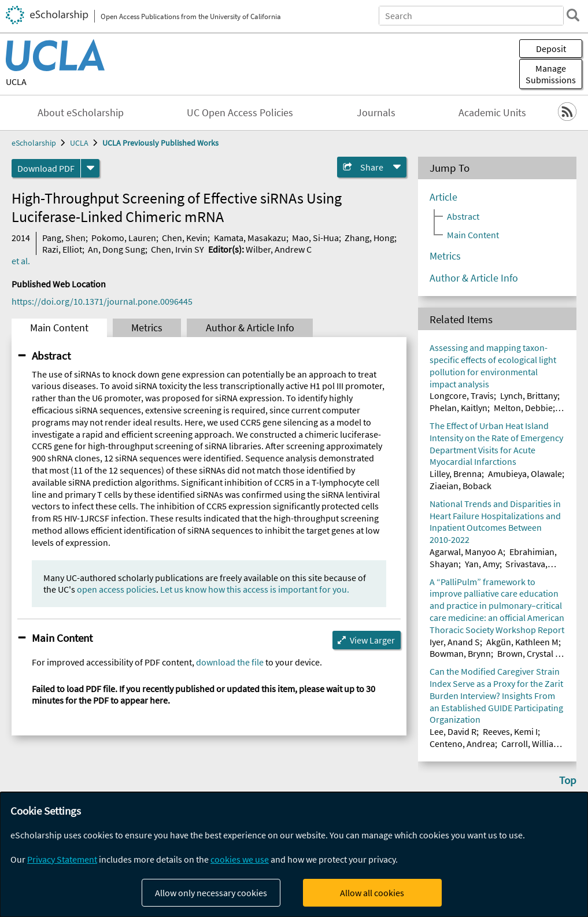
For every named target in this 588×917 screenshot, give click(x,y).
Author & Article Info (250, 328)
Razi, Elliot (62, 249)
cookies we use (240, 859)
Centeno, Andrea (462, 744)
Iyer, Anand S (455, 642)
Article (443, 197)
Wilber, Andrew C (279, 249)
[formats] (90, 168)
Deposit (551, 49)
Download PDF (46, 168)
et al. (21, 261)
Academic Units (492, 113)
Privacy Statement (62, 859)
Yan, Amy (482, 564)
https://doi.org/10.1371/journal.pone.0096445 (102, 301)
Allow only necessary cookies (211, 893)
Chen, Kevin (185, 238)
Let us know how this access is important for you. (255, 589)
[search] (573, 15)
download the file (230, 662)
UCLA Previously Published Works (160, 143)
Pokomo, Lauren (124, 238)
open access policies (117, 589)
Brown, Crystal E (528, 653)
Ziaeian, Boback (461, 486)
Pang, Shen (64, 238)
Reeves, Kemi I (510, 731)
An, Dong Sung (117, 249)
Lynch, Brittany (529, 395)
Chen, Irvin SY (177, 249)
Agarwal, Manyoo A (466, 552)
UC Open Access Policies (240, 113)
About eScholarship (81, 113)
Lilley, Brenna (456, 474)
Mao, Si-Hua (315, 238)
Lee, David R (453, 731)
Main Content (59, 328)
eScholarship (34, 143)
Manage (551, 74)
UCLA (16, 82)
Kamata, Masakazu (250, 238)
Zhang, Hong (369, 238)
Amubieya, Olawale (525, 474)
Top (568, 780)
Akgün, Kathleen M (522, 642)
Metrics (147, 328)
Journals (376, 113)
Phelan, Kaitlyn (458, 408)
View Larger (372, 640)
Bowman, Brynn (460, 653)
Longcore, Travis (462, 395)
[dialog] (294, 855)
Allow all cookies (372, 893)
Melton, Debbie (523, 408)
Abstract (51, 356)
